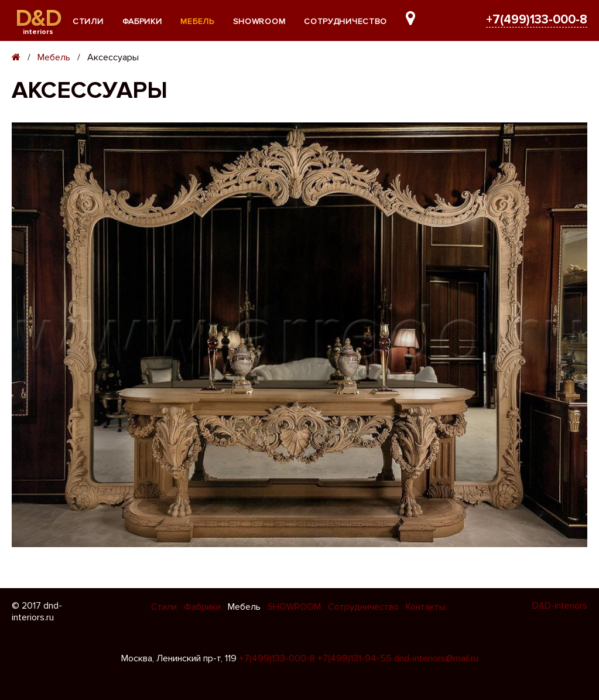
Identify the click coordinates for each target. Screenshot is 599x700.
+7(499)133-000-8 (537, 20)
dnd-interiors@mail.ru (436, 658)
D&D (38, 18)
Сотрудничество (345, 21)
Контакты (426, 607)
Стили (88, 21)
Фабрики (142, 21)
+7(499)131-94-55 (355, 658)
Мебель (197, 21)
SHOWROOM (259, 21)
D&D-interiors (560, 606)
